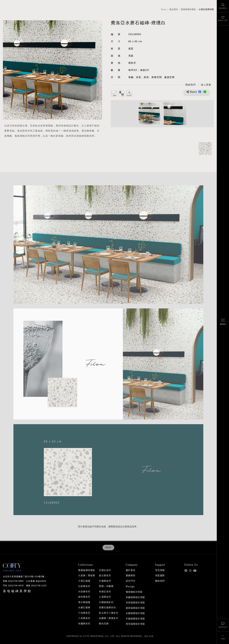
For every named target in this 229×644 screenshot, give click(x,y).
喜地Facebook (186, 571)
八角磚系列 (84, 618)
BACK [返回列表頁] (108, 548)
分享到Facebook (200, 92)
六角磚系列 (84, 613)
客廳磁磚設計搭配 (135, 597)
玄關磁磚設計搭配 (135, 613)
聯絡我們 (160, 581)
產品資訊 (174, 9)
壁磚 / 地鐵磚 (106, 586)
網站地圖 (149, 636)
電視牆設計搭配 (134, 592)
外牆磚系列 (105, 581)
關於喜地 (131, 570)
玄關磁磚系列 (106, 602)
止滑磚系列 (105, 597)
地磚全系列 (105, 592)
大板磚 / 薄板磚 (87, 575)
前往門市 (131, 581)
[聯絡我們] (223, 625)
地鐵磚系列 (84, 624)
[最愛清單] (223, 19)
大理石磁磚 (84, 581)
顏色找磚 (104, 624)
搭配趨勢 (160, 575)
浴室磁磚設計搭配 (135, 602)
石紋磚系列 (84, 586)
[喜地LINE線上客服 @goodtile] (206, 85)
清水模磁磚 (84, 602)
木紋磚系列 (84, 592)
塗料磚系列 (84, 597)
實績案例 (131, 575)
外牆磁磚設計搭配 (135, 619)
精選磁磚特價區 (188, 9)
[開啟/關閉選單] (223, 322)
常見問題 (160, 570)
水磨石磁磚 (84, 607)
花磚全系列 (105, 570)
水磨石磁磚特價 (206, 9)
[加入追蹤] (97, 114)
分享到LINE (205, 92)
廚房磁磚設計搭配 (135, 608)
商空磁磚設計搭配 (135, 624)
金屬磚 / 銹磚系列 (109, 618)
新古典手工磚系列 (109, 613)
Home (164, 9)
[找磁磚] (223, 6)
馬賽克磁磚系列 (107, 607)
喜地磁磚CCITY (13, 12)
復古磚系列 (105, 575)
